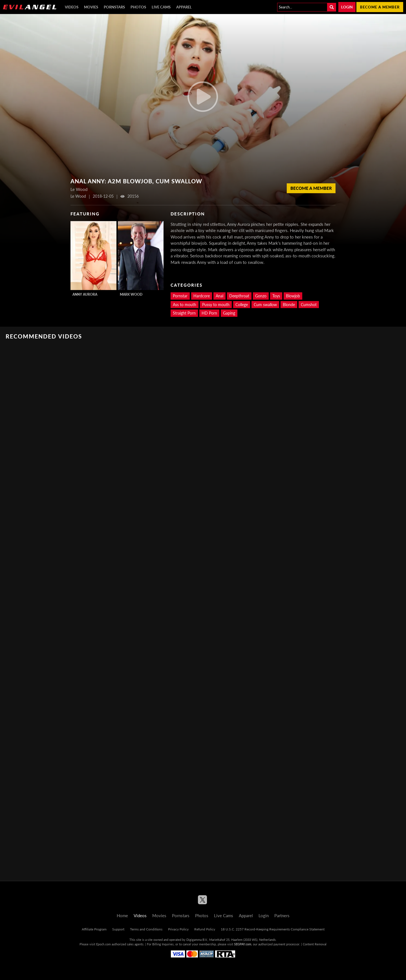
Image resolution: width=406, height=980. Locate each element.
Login (347, 7)
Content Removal (315, 944)
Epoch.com (103, 944)
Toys (276, 296)
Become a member (380, 7)
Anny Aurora (85, 294)
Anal (219, 296)
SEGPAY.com (243, 944)
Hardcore (202, 296)
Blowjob (293, 296)
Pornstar (180, 296)
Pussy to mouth (216, 305)
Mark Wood (131, 294)
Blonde (289, 305)
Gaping (229, 313)
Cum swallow (265, 305)
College (242, 305)
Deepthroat (239, 296)
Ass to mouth (185, 305)
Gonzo (261, 296)
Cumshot (309, 305)
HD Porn (209, 313)
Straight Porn (184, 313)
